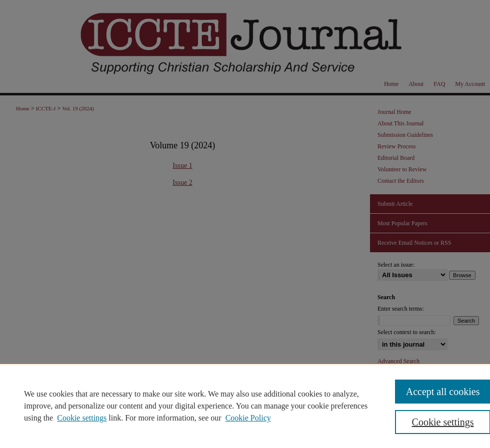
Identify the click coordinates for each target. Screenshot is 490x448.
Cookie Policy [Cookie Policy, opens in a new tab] (248, 418)
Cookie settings (82, 418)
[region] (245, 406)
